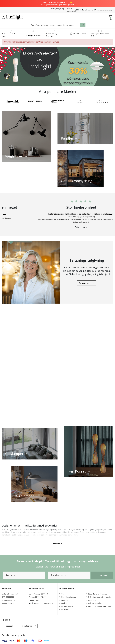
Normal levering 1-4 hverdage (53, 35)
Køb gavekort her (94, 601)
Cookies (63, 601)
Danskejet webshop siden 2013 (100, 35)
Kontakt (70, 9)
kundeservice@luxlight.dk (43, 601)
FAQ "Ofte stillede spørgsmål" (99, 604)
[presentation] (4, 215)
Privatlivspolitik (66, 604)
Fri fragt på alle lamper (33, 36)
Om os (63, 592)
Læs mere (57, 541)
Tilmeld (102, 573)
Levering (64, 598)
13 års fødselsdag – (57, 3)
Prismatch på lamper (80, 33)
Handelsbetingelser (68, 595)
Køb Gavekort (71, 11)
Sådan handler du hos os (97, 592)
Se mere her (83, 282)
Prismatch (64, 607)
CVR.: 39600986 (8, 595)
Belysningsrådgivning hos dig (98, 595)
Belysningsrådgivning (56, 9)
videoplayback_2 (57, 364)
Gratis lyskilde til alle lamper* (9, 35)
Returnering (92, 598)
